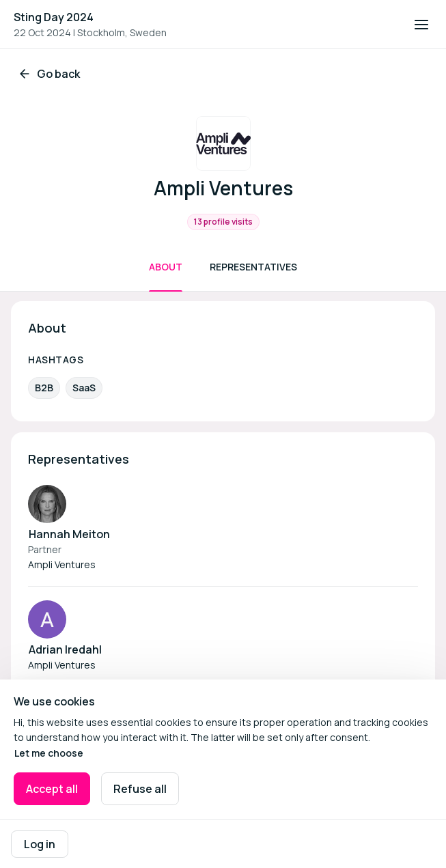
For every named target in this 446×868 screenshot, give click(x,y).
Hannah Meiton (69, 534)
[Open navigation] (421, 25)
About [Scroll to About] (166, 267)
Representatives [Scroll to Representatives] (253, 267)
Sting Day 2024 (54, 17)
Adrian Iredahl (65, 649)
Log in (40, 844)
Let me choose (49, 753)
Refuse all (140, 789)
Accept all (52, 789)
